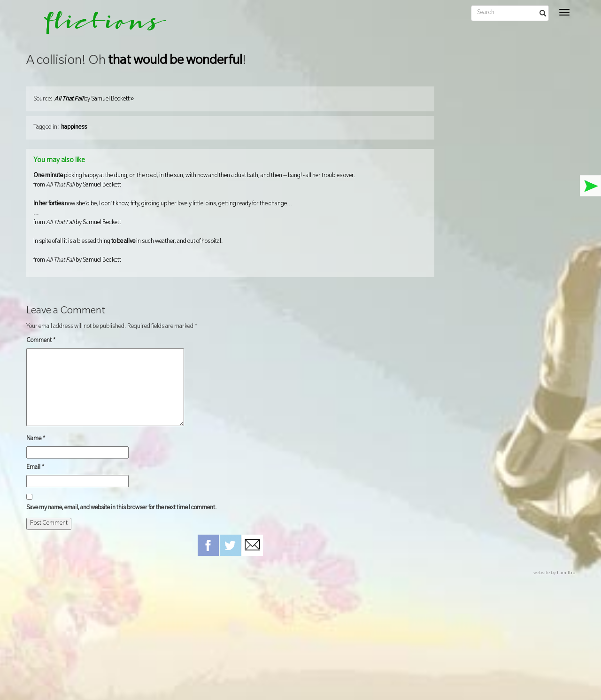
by (94, 100)
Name (36, 439)
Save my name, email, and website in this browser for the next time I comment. (122, 508)
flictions (98, 26)
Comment (41, 341)
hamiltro (566, 573)
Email (35, 468)
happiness (74, 128)
